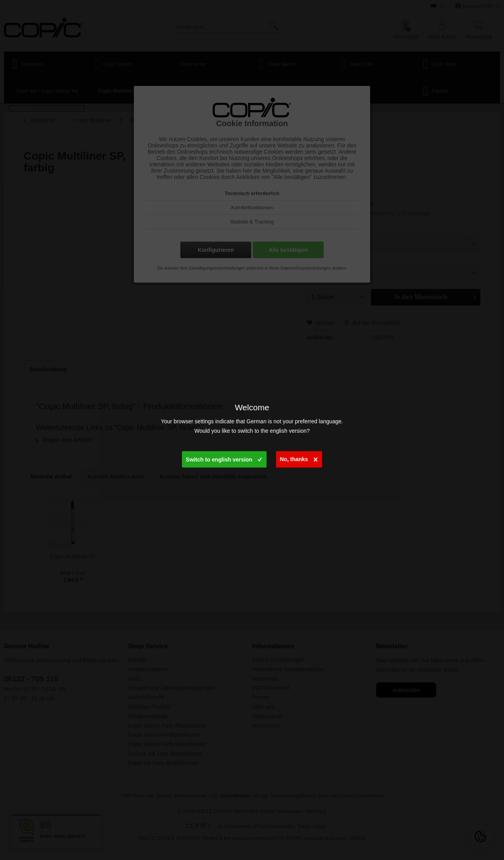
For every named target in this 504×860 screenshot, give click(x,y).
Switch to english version (224, 458)
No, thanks (299, 458)
